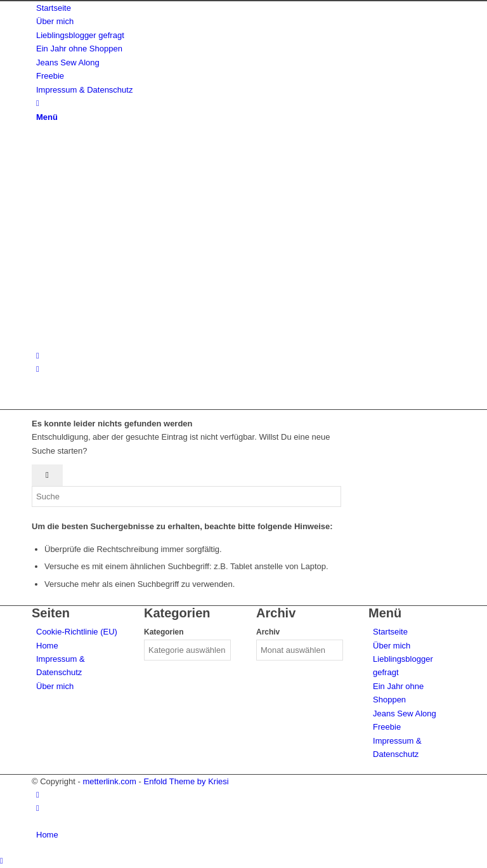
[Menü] (47, 117)
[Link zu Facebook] (38, 369)
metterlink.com (109, 781)
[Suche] (38, 103)
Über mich (55, 686)
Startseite (390, 632)
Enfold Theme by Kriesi (186, 781)
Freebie (387, 727)
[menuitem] (246, 8)
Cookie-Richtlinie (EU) (77, 632)
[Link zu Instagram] (38, 356)
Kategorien (164, 632)
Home (47, 646)
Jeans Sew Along (405, 713)
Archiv (268, 632)
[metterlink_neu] (127, 342)
